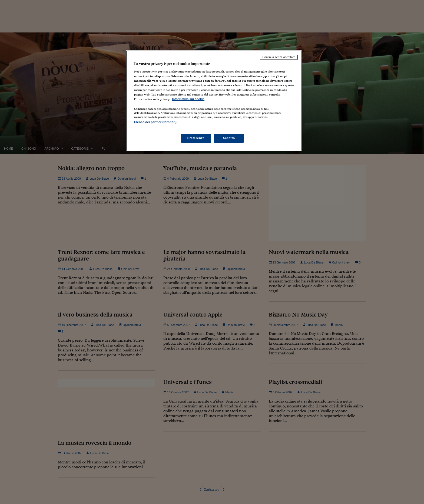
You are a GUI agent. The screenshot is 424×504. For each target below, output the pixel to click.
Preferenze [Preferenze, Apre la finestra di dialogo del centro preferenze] (196, 138)
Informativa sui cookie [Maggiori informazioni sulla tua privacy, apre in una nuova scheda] (188, 99)
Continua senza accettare (279, 57)
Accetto (229, 138)
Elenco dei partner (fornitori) (155, 122)
